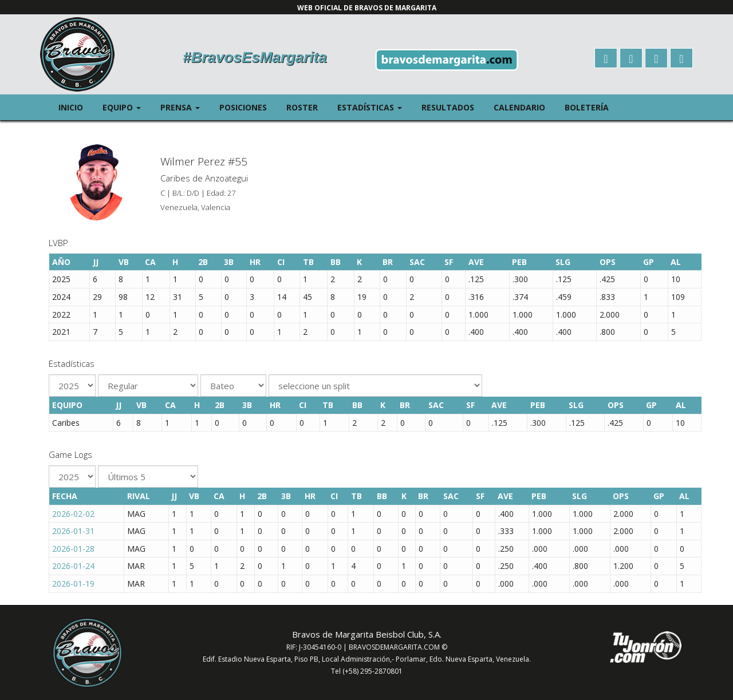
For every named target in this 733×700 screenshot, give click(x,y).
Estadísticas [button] (375, 107)
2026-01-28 (73, 549)
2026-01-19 (73, 584)
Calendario (519, 107)
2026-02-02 (73, 514)
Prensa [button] (185, 107)
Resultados (448, 107)
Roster (302, 107)
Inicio (71, 107)
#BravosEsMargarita (255, 57)
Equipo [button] (127, 107)
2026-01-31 (73, 531)
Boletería (587, 107)
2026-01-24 (73, 566)
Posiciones (243, 107)
